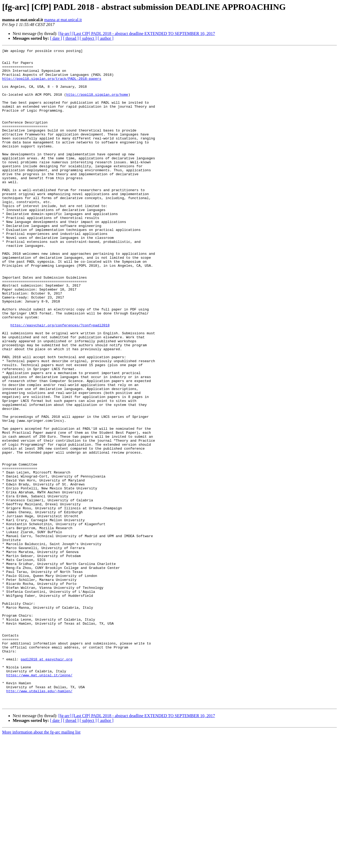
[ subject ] (88, 38)
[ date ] (56, 38)
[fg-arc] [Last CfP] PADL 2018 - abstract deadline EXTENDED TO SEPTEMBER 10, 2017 (137, 34)
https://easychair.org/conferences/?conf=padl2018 (60, 381)
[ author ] (106, 38)
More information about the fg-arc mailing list (41, 863)
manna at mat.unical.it (63, 20)
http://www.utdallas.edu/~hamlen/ (39, 820)
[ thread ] (71, 38)
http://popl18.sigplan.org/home (97, 104)
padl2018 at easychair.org (46, 782)
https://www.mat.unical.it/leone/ (39, 801)
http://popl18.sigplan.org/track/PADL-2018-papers (52, 85)
